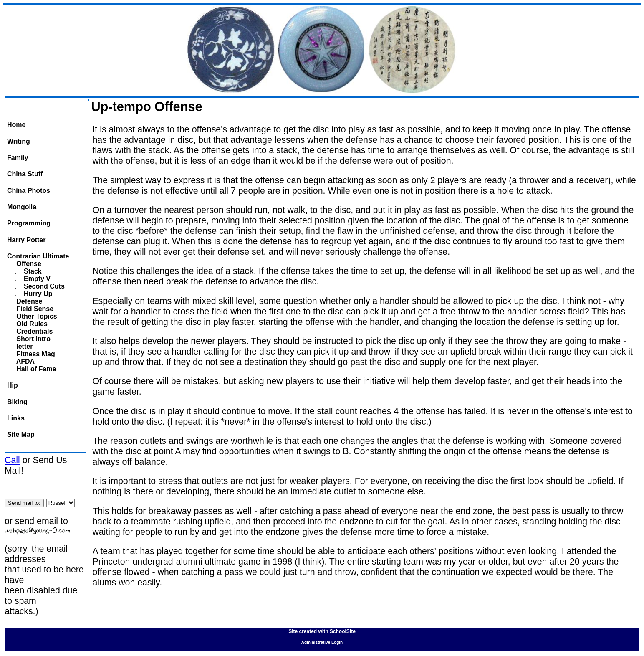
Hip (13, 385)
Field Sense (34, 309)
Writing (19, 141)
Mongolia (22, 207)
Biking (17, 402)
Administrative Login (322, 642)
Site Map (21, 434)
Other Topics (36, 316)
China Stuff (25, 174)
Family (18, 158)
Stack (32, 271)
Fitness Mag (35, 354)
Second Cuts (43, 286)
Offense (28, 264)
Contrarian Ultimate (38, 256)
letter (24, 346)
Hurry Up (37, 294)
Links (16, 418)
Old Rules (31, 324)
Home (16, 125)
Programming (29, 223)
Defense (29, 301)
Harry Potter (26, 240)
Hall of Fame (35, 369)
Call (12, 460)
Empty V (36, 279)
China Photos (29, 191)
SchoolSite (343, 631)
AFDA (25, 361)
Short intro (33, 339)
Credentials (34, 331)
